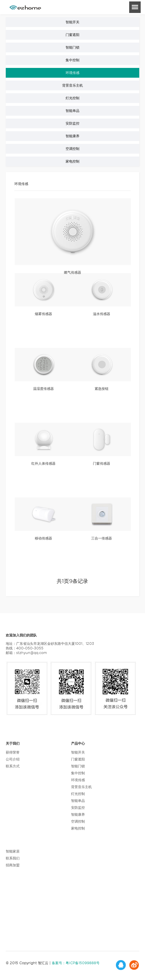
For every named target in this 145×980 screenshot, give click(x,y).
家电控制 (72, 161)
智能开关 (72, 22)
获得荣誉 (13, 752)
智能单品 (72, 111)
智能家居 (13, 851)
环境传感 (72, 73)
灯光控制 (72, 98)
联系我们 (13, 858)
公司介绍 (13, 759)
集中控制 (72, 60)
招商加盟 (13, 865)
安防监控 (72, 123)
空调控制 (72, 149)
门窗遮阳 (72, 35)
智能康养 (72, 136)
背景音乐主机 (72, 85)
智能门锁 (72, 47)
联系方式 (13, 766)
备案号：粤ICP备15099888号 (76, 963)
